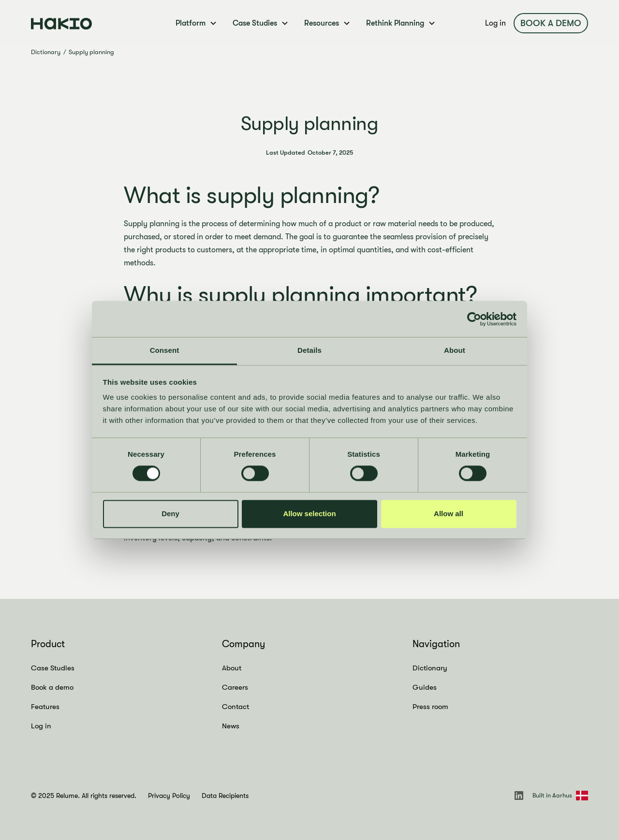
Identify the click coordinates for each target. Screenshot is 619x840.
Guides (425, 687)
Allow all (449, 514)
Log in (495, 23)
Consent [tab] (165, 350)
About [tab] (455, 350)
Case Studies (53, 668)
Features (45, 707)
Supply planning (91, 52)
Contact (236, 707)
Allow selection (309, 514)
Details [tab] (309, 350)
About (232, 668)
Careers (235, 687)
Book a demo (551, 23)
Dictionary (46, 52)
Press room (430, 707)
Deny (170, 514)
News (231, 726)
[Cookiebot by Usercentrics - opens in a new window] (474, 319)
